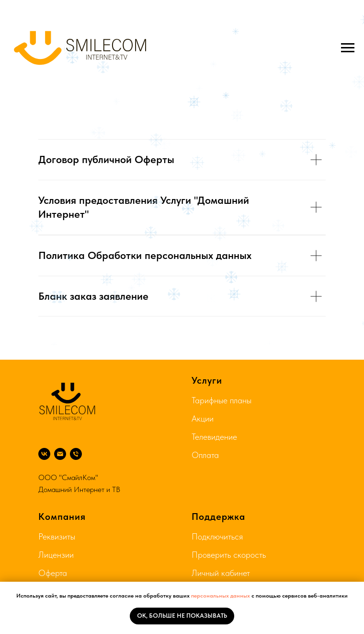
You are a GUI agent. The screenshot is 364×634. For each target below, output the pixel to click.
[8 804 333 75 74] (76, 454)
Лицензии (56, 555)
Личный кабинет (221, 573)
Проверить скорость (229, 555)
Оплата (205, 455)
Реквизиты (57, 536)
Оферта (53, 573)
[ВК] (44, 454)
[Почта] (60, 454)
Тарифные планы (222, 400)
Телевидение (214, 437)
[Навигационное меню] (348, 48)
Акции (203, 418)
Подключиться (217, 536)
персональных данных (221, 596)
